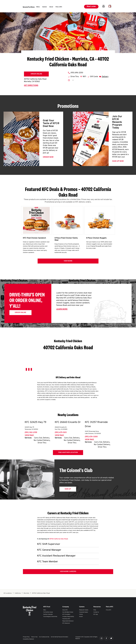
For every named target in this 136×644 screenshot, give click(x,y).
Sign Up (68, 489)
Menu (45, 610)
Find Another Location (68, 453)
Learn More (62, 309)
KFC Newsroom (66, 623)
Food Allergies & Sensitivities (50, 617)
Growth (81, 617)
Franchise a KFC (66, 619)
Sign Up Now (118, 161)
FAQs (95, 610)
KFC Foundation (66, 614)
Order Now (48, 157)
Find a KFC (109, 610)
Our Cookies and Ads (44, 637)
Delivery (105, 77)
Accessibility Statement (28, 639)
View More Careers (68, 572)
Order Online (36, 74)
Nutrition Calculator (48, 614)
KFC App (96, 614)
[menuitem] (38, 7)
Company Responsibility (68, 617)
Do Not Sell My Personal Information (60, 637)
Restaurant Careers (84, 610)
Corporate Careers (84, 612)
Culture (81, 614)
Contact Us (96, 612)
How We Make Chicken (68, 612)
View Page (29, 435)
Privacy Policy (26, 637)
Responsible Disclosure (68, 621)
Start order (91, 7)
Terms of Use (34, 637)
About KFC (65, 610)
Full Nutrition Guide (48, 612)
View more (68, 261)
